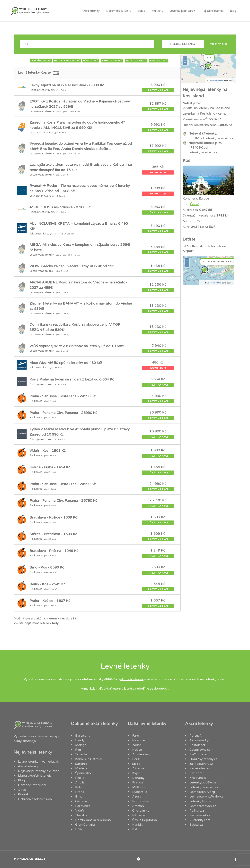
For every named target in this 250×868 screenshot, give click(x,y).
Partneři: (196, 736)
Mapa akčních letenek (34, 776)
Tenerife (81, 754)
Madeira (81, 768)
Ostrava (81, 801)
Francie (138, 782)
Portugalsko (141, 801)
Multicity (157, 11)
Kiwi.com (196, 773)
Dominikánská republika (93, 820)
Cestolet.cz (197, 745)
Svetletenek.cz (200, 815)
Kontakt (24, 794)
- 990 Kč (41, 61)
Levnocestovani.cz (203, 806)
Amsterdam (141, 754)
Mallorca (139, 787)
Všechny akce (219, 44)
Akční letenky (91, 11)
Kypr (136, 773)
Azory (137, 797)
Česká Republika (145, 820)
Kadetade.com (200, 768)
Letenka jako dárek (182, 11)
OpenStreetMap (216, 81)
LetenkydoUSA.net (204, 782)
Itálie (79, 787)
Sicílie (136, 764)
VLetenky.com (200, 820)
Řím (78, 750)
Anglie (80, 782)
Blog (233, 11)
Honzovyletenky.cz (203, 759)
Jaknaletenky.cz (201, 764)
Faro (136, 736)
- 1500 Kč (67, 61)
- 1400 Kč (158, 61)
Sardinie (81, 764)
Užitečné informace (32, 785)
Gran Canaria (85, 825)
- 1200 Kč (91, 61)
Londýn (81, 740)
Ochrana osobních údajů (36, 799)
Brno (79, 797)
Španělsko (83, 773)
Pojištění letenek (212, 11)
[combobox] (87, 44)
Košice (137, 750)
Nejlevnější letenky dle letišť (38, 771)
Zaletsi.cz (196, 825)
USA (79, 829)
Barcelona (83, 736)
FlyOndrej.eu (199, 754)
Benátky (138, 778)
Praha (80, 792)
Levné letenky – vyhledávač (38, 762)
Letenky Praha (200, 801)
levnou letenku (38, 736)
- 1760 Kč (112, 61)
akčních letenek (132, 679)
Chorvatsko (141, 811)
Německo (139, 815)
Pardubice (83, 806)
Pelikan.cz (197, 811)
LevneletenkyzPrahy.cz (206, 797)
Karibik (137, 825)
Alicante (138, 768)
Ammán (138, 806)
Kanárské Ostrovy (89, 759)
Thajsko (81, 815)
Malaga (81, 745)
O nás (22, 790)
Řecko (195, 204)
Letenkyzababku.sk (204, 787)
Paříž (136, 759)
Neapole (139, 740)
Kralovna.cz (198, 778)
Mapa (141, 11)
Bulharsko (140, 792)
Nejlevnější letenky (118, 11)
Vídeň (79, 811)
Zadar (137, 745)
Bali (135, 829)
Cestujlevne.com (201, 750)
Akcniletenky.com (202, 740)
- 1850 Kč (136, 61)
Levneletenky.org (202, 792)
